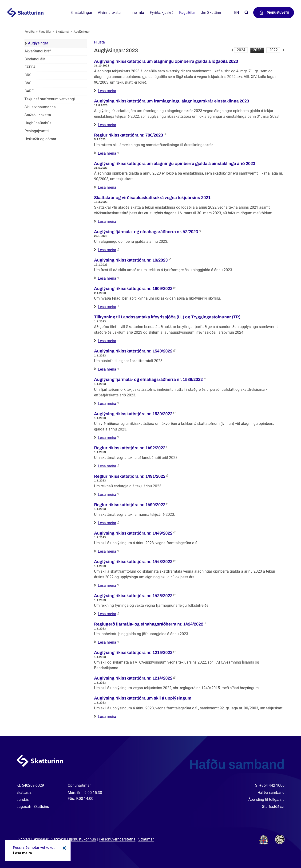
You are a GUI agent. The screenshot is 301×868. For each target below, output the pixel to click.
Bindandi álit (35, 59)
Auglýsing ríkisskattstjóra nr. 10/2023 (131, 260)
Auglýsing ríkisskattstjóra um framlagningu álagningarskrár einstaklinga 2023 (172, 101)
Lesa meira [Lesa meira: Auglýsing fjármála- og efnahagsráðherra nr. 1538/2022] (107, 404)
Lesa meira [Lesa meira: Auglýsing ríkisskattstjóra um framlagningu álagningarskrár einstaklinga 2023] (107, 125)
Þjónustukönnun (82, 839)
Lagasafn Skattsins (33, 807)
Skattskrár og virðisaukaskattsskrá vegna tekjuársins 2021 (152, 198)
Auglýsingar (82, 32)
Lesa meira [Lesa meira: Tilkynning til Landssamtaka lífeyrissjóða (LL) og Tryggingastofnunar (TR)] (107, 341)
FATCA (30, 67)
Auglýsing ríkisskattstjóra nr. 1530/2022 (133, 414)
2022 (273, 50)
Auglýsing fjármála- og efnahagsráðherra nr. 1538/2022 (148, 379)
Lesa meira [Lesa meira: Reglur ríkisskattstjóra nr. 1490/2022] (107, 523)
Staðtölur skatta (38, 115)
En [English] (237, 13)
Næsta (284, 50)
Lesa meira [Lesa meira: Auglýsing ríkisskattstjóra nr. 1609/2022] (107, 307)
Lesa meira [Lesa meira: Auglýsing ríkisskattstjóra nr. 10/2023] (107, 278)
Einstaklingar (81, 13)
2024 (241, 50)
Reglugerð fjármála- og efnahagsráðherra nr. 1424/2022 (149, 624)
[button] (99, 42)
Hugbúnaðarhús (38, 123)
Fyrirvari (23, 839)
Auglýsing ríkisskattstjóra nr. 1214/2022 (133, 678)
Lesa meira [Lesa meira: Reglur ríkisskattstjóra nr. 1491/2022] (107, 495)
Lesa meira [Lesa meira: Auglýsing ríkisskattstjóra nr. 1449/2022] (107, 551)
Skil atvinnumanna (40, 107)
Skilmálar (41, 839)
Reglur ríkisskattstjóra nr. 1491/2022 (130, 476)
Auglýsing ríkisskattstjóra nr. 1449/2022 (133, 533)
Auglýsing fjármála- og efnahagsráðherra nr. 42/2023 (146, 232)
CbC (28, 83)
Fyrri (232, 50)
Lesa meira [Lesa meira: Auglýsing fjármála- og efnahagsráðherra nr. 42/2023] (107, 250)
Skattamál (63, 32)
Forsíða (30, 32)
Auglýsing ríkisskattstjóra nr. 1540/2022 (133, 351)
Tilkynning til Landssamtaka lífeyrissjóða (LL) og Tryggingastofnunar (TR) (167, 317)
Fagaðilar (45, 32)
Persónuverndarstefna (117, 839)
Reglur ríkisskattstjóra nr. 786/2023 (129, 135)
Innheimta (136, 13)
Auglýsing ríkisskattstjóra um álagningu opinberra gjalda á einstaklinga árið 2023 (175, 164)
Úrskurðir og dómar (40, 139)
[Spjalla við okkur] (282, 849)
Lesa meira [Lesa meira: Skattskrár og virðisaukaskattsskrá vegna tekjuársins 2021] (107, 221)
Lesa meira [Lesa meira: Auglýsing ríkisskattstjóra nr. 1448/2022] (107, 585)
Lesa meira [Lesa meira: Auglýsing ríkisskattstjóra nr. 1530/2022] (107, 438)
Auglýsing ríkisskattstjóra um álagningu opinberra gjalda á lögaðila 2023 (166, 61)
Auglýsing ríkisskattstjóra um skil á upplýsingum (143, 698)
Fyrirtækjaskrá (162, 13)
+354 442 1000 (272, 785)
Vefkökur (59, 839)
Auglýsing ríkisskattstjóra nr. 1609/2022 (133, 289)
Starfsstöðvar (273, 807)
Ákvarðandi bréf (38, 51)
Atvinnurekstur (110, 13)
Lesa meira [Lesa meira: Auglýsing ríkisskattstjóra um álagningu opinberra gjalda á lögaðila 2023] (107, 91)
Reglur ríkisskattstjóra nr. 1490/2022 (130, 505)
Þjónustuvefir (278, 12)
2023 (257, 50)
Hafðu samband (271, 792)
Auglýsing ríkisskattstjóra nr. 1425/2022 (133, 596)
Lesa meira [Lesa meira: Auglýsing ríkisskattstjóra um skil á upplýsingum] (107, 717)
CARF (29, 91)
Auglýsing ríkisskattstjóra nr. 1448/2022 (133, 562)
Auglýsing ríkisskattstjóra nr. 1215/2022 (133, 653)
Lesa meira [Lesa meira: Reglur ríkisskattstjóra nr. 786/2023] (107, 153)
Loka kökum (63, 848)
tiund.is (23, 800)
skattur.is (24, 792)
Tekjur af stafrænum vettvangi (50, 99)
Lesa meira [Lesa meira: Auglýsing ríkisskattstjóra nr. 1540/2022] (107, 369)
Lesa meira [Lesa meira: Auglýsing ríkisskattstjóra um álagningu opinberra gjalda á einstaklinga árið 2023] (107, 187)
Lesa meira (22, 853)
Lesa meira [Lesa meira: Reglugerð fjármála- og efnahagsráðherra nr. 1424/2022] (107, 642)
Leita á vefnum (246, 13)
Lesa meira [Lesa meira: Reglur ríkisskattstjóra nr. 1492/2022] (107, 466)
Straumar (146, 839)
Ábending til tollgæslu (266, 800)
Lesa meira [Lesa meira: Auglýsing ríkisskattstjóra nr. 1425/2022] (107, 614)
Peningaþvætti (37, 131)
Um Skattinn (211, 13)
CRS (28, 75)
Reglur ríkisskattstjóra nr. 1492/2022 (130, 448)
